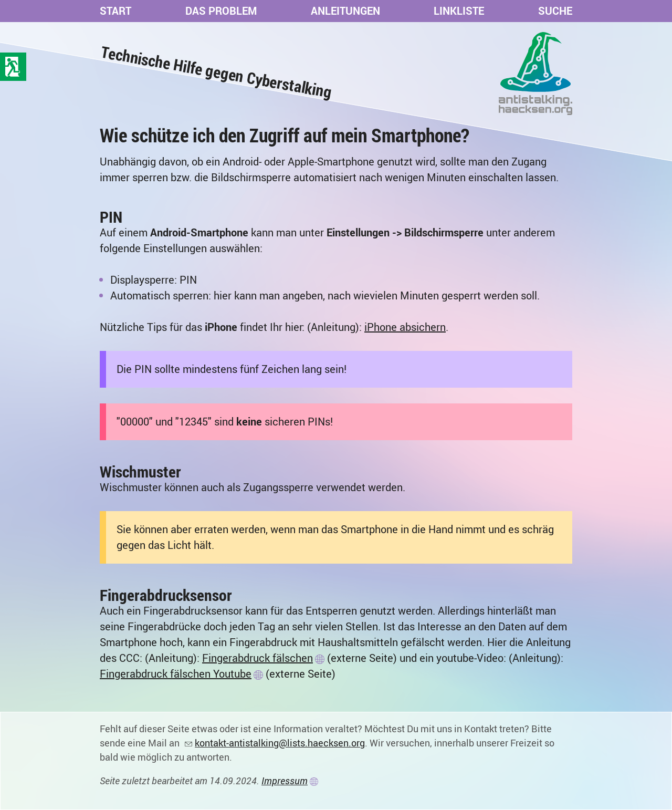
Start (115, 11)
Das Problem (221, 11)
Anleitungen (345, 11)
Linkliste (459, 11)
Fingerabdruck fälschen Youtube (176, 674)
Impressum (285, 781)
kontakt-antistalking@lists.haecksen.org (280, 743)
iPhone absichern (405, 327)
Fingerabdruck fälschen (258, 658)
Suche (555, 11)
